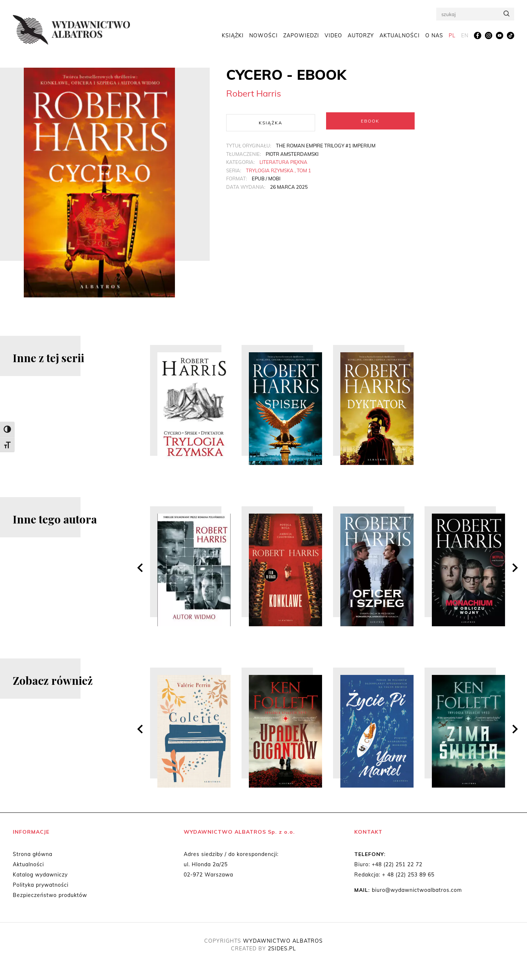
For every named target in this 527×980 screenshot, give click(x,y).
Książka (271, 121)
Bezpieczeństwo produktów (50, 895)
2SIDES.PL (282, 949)
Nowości (263, 37)
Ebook (370, 121)
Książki (233, 37)
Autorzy (361, 37)
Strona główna (33, 854)
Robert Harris (254, 93)
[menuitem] (452, 38)
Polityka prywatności (41, 885)
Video (333, 37)
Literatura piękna (283, 160)
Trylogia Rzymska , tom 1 (279, 169)
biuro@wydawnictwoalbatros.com (417, 890)
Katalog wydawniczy (40, 875)
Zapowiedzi (301, 37)
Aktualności (400, 37)
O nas (434, 37)
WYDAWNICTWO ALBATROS (283, 941)
